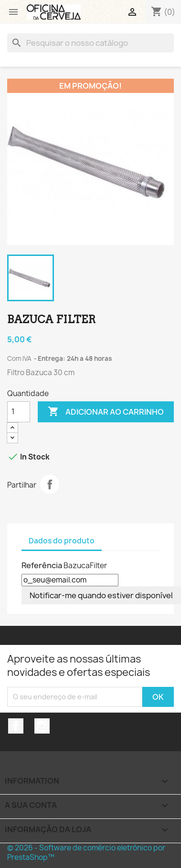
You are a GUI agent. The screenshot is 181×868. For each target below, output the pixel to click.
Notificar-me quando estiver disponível (101, 595)
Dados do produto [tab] (62, 541)
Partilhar (50, 484)
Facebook (16, 726)
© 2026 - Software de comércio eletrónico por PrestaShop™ (86, 853)
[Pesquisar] (90, 43)
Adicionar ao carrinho (106, 412)
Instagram (42, 726)
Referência (42, 565)
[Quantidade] (19, 412)
